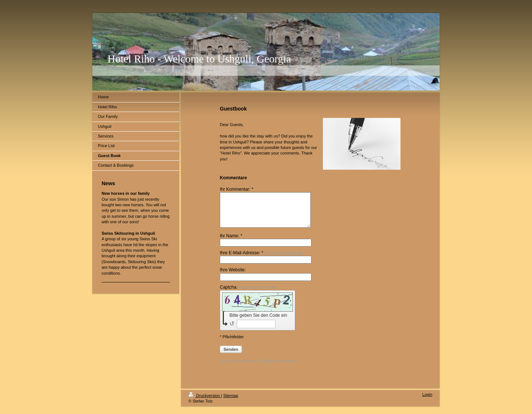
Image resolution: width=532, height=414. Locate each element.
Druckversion (205, 402)
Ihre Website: (233, 276)
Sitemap (231, 402)
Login (427, 401)
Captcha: (248, 294)
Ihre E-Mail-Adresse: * (261, 259)
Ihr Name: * (231, 242)
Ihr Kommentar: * (237, 189)
